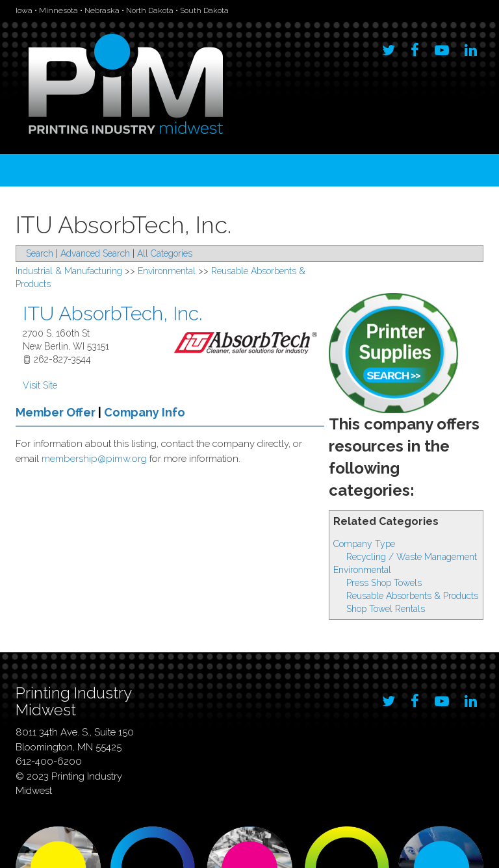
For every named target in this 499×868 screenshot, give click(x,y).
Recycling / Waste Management (412, 557)
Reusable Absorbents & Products (412, 596)
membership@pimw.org (94, 459)
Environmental (362, 570)
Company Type (364, 544)
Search (40, 253)
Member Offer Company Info (100, 412)
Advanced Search (95, 253)
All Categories (165, 253)
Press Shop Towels (384, 583)
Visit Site (40, 385)
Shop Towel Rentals (386, 609)
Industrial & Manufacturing (69, 271)
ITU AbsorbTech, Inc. (112, 313)
